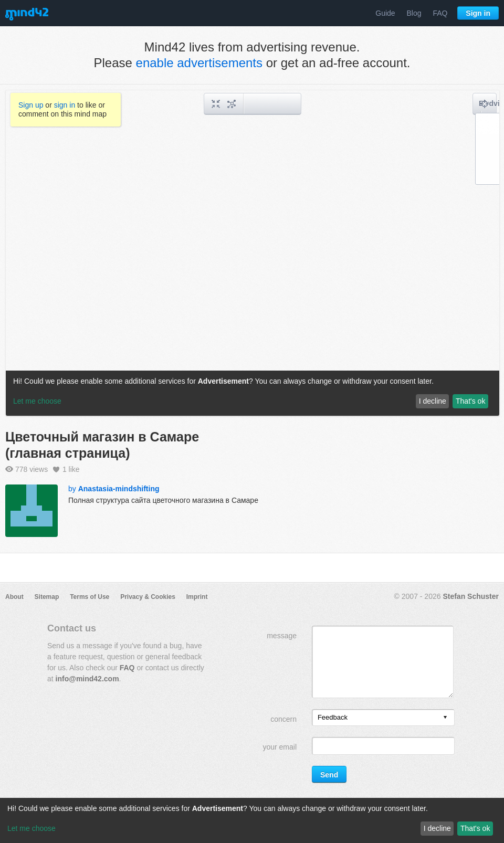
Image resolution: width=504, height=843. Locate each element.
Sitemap (47, 597)
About (14, 597)
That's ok (475, 828)
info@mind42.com (87, 679)
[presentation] (445, 718)
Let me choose (31, 828)
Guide (385, 13)
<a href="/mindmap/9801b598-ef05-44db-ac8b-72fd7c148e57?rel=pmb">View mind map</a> (253, 253)
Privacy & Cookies (148, 597)
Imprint (197, 597)
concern (283, 719)
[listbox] (383, 718)
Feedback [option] (333, 717)
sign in (65, 105)
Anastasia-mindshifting (119, 489)
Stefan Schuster (471, 596)
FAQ (440, 13)
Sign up (31, 105)
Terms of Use (90, 597)
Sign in (478, 13)
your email (280, 747)
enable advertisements (199, 63)
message (282, 636)
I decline (437, 828)
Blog (414, 13)
